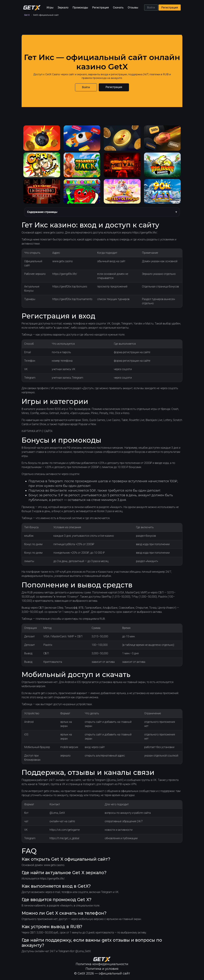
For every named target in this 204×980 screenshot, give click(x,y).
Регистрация (101, 8)
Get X (27, 15)
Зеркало (63, 8)
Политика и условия (102, 969)
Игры (50, 8)
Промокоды (80, 8)
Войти (151, 8)
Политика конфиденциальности (102, 964)
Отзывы (133, 8)
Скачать (118, 8)
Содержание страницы (42, 212)
